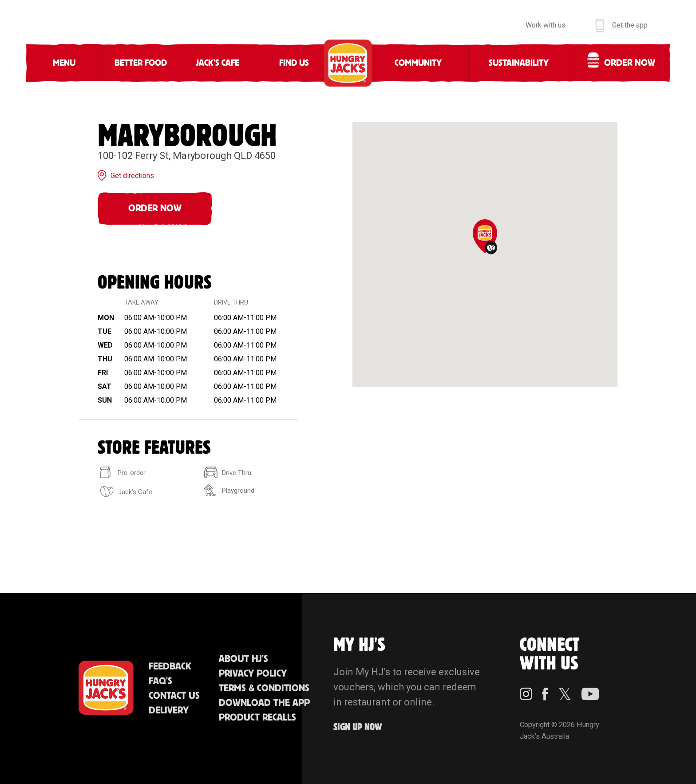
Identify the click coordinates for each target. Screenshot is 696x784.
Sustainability (519, 63)
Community (418, 63)
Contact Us (174, 696)
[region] (485, 255)
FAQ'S (160, 681)
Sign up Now (358, 727)
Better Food (141, 63)
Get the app (630, 25)
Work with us (546, 25)
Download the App (264, 703)
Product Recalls (257, 718)
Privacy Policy (253, 674)
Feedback (170, 667)
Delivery (169, 711)
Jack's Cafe (217, 63)
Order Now (155, 208)
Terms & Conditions (264, 688)
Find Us (294, 63)
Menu (64, 63)
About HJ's (243, 659)
